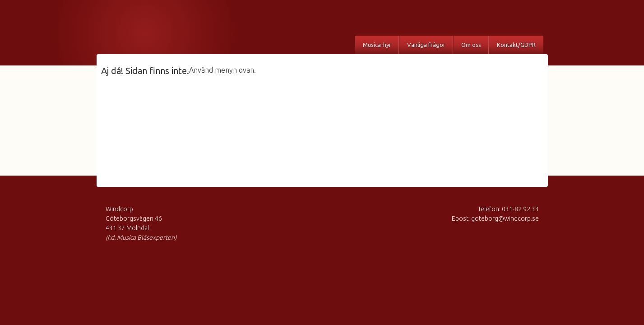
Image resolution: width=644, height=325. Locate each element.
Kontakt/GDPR (516, 45)
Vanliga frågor (426, 45)
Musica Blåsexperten (153, 29)
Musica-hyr (377, 45)
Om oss (471, 45)
